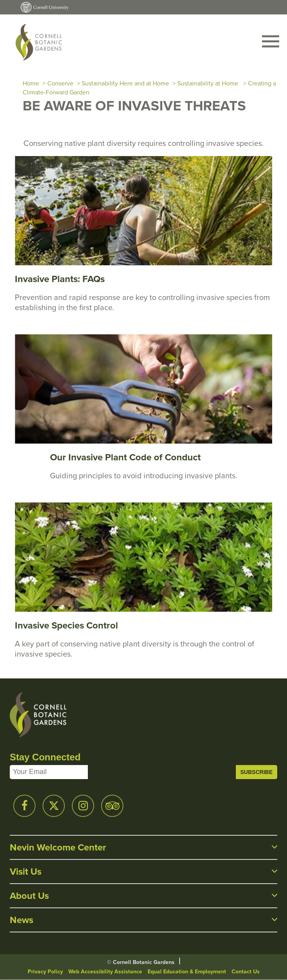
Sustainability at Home (209, 83)
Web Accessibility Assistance (105, 971)
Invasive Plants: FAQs (60, 279)
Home (31, 83)
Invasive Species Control (66, 625)
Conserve (60, 83)
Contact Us (246, 971)
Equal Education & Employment (187, 971)
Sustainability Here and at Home (125, 83)
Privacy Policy (45, 971)
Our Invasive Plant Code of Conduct (125, 457)
